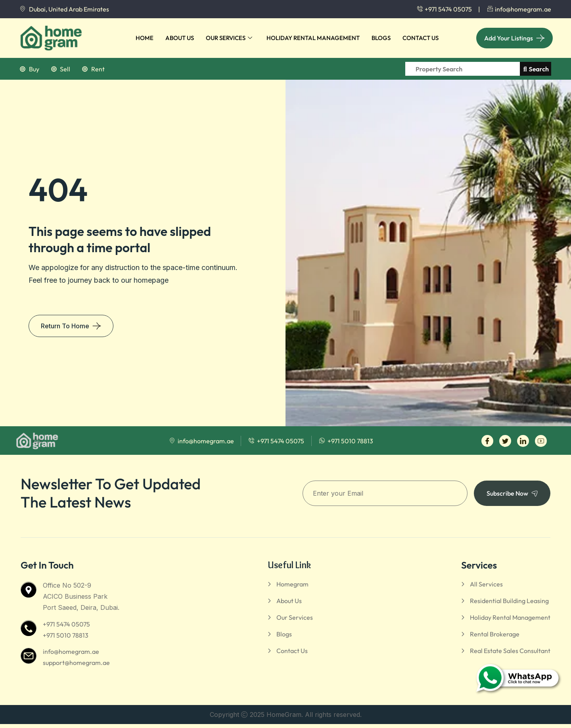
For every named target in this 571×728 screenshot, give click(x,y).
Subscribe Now (512, 493)
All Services (486, 584)
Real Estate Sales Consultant (510, 651)
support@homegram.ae (76, 663)
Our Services (229, 38)
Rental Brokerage (495, 634)
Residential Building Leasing (509, 601)
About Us (180, 38)
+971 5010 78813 (66, 635)
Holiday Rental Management (313, 38)
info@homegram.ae (71, 651)
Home (145, 38)
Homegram (292, 584)
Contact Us (421, 38)
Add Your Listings (509, 38)
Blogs (381, 38)
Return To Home (65, 326)
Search (536, 69)
